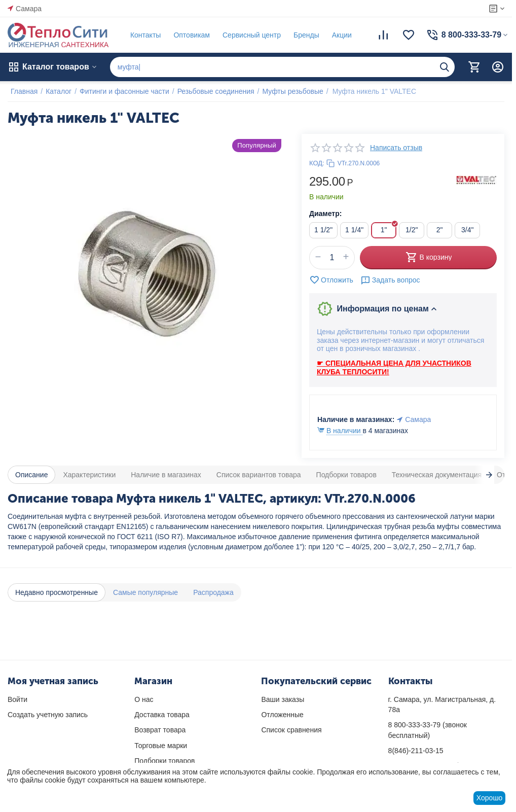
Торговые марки (161, 746)
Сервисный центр (249, 35)
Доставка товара (162, 715)
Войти (17, 699)
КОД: (317, 163)
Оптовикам (189, 35)
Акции (339, 35)
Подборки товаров (164, 761)
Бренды (303, 35)
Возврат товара (160, 730)
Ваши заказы (283, 699)
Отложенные (282, 715)
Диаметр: (325, 214)
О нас (144, 699)
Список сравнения (291, 730)
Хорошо (490, 798)
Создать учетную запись (48, 715)
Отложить (331, 280)
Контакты (142, 35)
